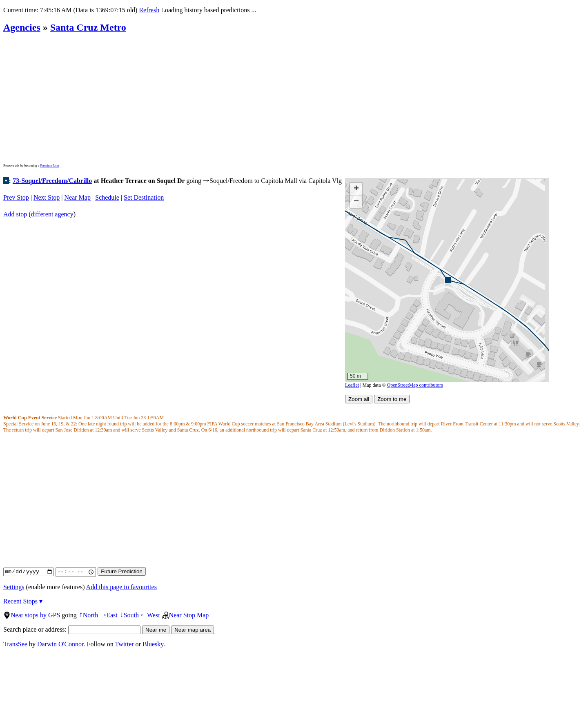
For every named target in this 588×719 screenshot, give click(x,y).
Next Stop (47, 197)
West (150, 615)
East (109, 615)
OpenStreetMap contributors (415, 385)
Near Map (78, 197)
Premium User (49, 166)
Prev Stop (16, 197)
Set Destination (144, 197)
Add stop (15, 214)
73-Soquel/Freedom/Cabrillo (52, 181)
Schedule (107, 197)
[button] (447, 280)
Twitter (125, 644)
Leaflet (352, 385)
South (129, 615)
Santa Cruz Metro (88, 27)
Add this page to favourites (121, 587)
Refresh (149, 10)
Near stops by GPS (32, 615)
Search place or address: (72, 629)
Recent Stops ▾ (23, 601)
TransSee (15, 644)
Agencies (22, 27)
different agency (52, 214)
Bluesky (153, 644)
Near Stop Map (185, 615)
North (88, 615)
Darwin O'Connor (60, 644)
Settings (14, 587)
